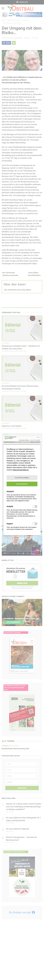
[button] (22, 478)
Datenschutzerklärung (21, 470)
